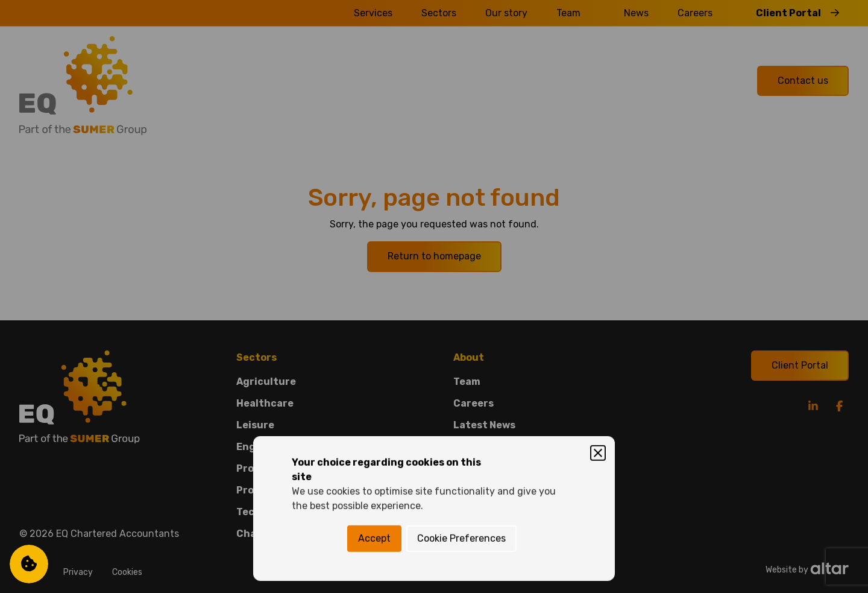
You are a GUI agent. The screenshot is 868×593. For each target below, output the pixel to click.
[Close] (598, 241)
